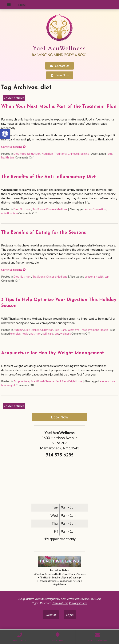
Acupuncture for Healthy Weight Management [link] (53, 353)
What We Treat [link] (77, 330)
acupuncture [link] (107, 381)
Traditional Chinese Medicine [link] (72, 154)
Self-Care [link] (61, 330)
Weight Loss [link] (75, 381)
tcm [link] (12, 157)
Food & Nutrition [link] (30, 154)
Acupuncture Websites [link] (32, 599)
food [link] (109, 154)
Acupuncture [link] (22, 381)
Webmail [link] (51, 615)
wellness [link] (66, 334)
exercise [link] (15, 334)
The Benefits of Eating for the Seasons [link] (44, 233)
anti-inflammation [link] (95, 209)
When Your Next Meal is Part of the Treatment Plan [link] (59, 107)
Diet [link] (16, 154)
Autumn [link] (18, 330)
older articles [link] (14, 98)
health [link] (5, 157)
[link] (5, 134)
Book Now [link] (60, 417)
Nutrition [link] (47, 154)
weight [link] (11, 385)
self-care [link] (48, 334)
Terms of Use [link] (60, 603)
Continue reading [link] (13, 147)
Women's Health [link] (98, 330)
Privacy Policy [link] (78, 603)
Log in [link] (70, 615)
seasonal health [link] (94, 277)
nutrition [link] (7, 213)
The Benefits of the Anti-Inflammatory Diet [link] (48, 177)
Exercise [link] (36, 330)
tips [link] (57, 334)
